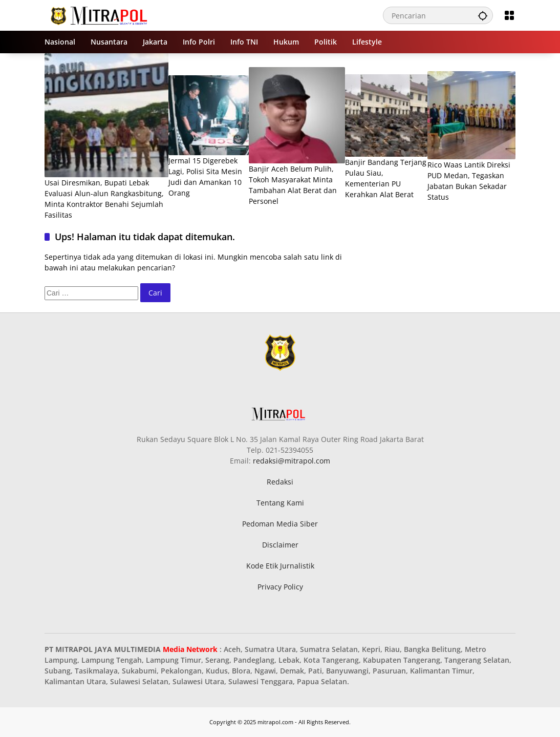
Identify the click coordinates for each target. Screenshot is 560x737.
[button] (483, 15)
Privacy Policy (280, 587)
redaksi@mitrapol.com (292, 461)
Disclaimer (280, 545)
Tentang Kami (280, 503)
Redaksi (280, 482)
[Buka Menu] (509, 15)
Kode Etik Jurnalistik (280, 566)
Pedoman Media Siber (280, 524)
